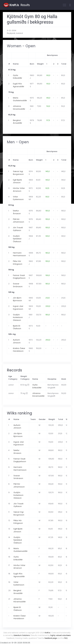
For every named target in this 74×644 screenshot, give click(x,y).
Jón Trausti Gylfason (18, 229)
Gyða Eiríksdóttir (18, 77)
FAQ (66, 638)
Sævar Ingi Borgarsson (18, 173)
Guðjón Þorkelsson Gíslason (18, 317)
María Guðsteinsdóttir (20, 99)
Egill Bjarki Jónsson (17, 181)
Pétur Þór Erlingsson (18, 263)
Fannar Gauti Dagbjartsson (19, 277)
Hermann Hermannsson (19, 254)
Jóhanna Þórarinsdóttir (19, 108)
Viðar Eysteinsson (18, 198)
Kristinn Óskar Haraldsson (19, 350)
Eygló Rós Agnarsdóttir (19, 85)
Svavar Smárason (18, 285)
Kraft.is (47, 633)
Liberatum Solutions (22, 635)
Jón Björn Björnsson (17, 299)
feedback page (51, 638)
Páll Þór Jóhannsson (18, 221)
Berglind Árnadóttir (18, 122)
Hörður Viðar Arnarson (19, 190)
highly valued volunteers (60, 635)
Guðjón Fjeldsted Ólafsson (17, 239)
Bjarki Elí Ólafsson (17, 327)
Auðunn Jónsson (17, 341)
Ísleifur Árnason (17, 212)
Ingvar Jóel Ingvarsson (18, 308)
